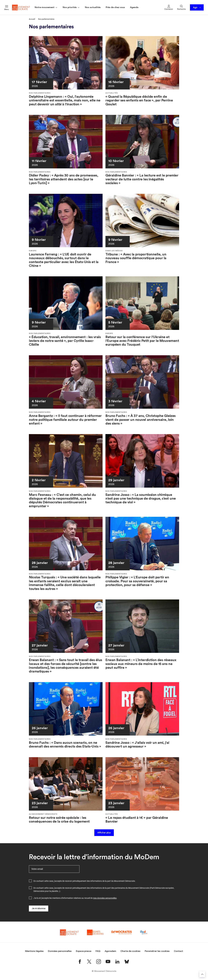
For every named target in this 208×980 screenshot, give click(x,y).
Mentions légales (34, 951)
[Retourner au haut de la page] (202, 974)
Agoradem (110, 951)
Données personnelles (60, 951)
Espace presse (84, 951)
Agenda (134, 7)
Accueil (32, 19)
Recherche (181, 7)
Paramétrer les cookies (157, 951)
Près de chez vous (115, 7)
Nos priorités (71, 8)
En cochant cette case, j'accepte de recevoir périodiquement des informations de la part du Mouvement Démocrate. (84, 881)
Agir (197, 8)
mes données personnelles (105, 898)
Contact (178, 951)
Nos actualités (93, 7)
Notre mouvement (46, 8)
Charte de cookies (130, 951)
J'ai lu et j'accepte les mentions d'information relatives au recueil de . (75, 898)
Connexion (169, 7)
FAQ (98, 951)
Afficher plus (104, 833)
